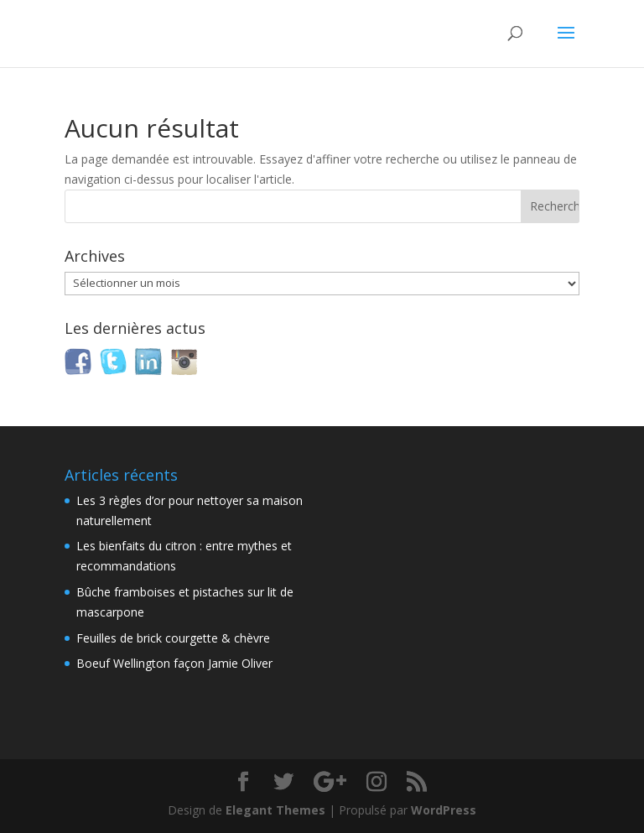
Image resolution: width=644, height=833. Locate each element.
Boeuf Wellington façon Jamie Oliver (174, 663)
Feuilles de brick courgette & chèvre (173, 638)
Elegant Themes (275, 810)
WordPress (444, 810)
